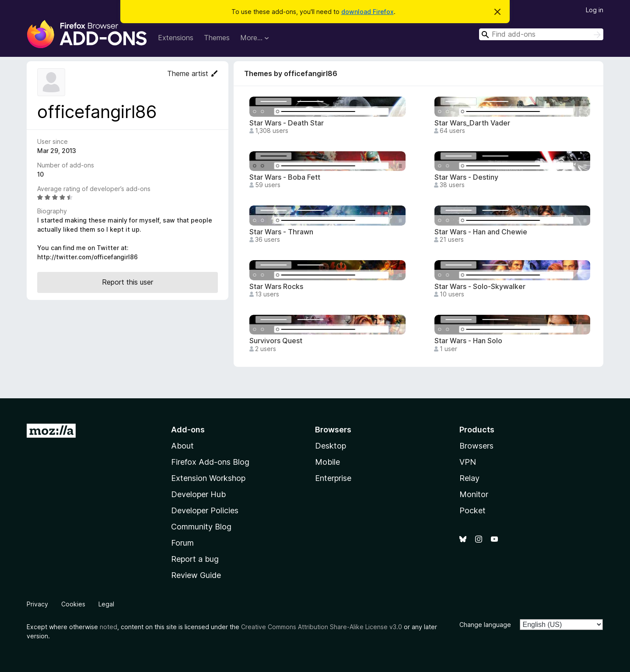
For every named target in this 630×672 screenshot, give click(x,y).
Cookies (73, 604)
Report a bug (195, 559)
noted (108, 627)
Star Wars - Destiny (466, 177)
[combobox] (541, 34)
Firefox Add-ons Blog (210, 462)
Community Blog (201, 527)
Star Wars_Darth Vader (472, 123)
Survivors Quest (276, 341)
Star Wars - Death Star (287, 123)
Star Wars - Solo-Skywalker (480, 287)
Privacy (37, 604)
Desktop (331, 446)
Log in (595, 10)
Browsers (476, 446)
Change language (485, 625)
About (182, 446)
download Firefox (367, 12)
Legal (106, 604)
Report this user (128, 282)
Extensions (176, 38)
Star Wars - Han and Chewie (481, 232)
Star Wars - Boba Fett (285, 177)
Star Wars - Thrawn (281, 232)
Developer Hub (198, 494)
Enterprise (333, 478)
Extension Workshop (208, 478)
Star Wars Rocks (276, 287)
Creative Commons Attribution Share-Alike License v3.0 (322, 627)
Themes (217, 38)
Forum (182, 543)
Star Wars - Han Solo (468, 341)
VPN (468, 462)
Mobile (327, 462)
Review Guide (196, 575)
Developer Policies (205, 510)
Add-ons (188, 430)
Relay (469, 478)
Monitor (474, 494)
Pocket (472, 510)
